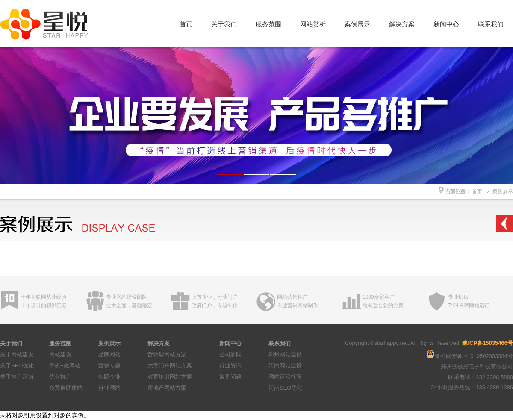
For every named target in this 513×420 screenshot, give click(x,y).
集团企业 (109, 377)
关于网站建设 (17, 354)
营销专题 (109, 366)
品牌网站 (109, 354)
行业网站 (109, 388)
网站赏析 (313, 24)
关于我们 (224, 24)
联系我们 (491, 24)
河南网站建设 (285, 366)
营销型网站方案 (167, 354)
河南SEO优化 (285, 388)
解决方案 (402, 24)
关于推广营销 (17, 377)
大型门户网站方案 (170, 366)
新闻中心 (446, 24)
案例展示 (357, 24)
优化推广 (60, 377)
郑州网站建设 (285, 354)
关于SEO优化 (17, 366)
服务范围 (268, 24)
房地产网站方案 (167, 388)
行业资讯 (230, 366)
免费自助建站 (66, 388)
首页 (186, 24)
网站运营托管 (285, 377)
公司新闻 (230, 354)
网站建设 (60, 354)
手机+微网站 (65, 366)
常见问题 (230, 377)
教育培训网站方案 (170, 377)
